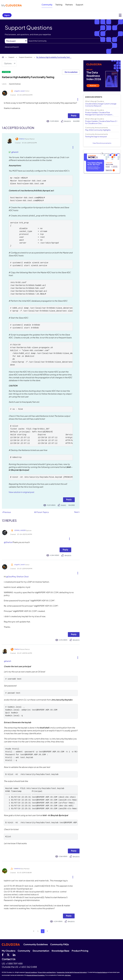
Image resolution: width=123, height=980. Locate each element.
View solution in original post (21, 492)
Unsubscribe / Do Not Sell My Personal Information (72, 972)
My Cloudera (9, 951)
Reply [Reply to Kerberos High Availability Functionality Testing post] (74, 115)
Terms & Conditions (31, 972)
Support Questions (26, 57)
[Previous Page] (34, 931)
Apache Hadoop (15, 84)
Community (47, 5)
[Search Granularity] (16, 41)
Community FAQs (60, 944)
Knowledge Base (60, 951)
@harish (15, 152)
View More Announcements (102, 143)
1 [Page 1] (38, 931)
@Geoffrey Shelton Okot (17, 577)
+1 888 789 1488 (14, 963)
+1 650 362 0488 (28, 967)
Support (79, 5)
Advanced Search (12, 47)
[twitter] (8, 955)
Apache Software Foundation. (36, 975)
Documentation (41, 951)
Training (59, 5)
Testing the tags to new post (96, 136)
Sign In (7, 15)
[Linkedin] (14, 955)
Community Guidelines (36, 944)
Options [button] (8, 63)
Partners (69, 5)
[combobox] (70, 41)
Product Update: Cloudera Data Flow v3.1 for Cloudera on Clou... (101, 122)
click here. (68, 975)
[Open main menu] (120, 15)
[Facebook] (3, 955)
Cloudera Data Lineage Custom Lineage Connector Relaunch (101, 105)
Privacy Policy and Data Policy (47, 972)
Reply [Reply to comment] (69, 499)
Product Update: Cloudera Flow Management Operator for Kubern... (99, 113)
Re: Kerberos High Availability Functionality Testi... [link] (54, 57)
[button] (77, 99)
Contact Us (9, 959)
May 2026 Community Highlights (98, 130)
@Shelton (8, 542)
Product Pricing (80, 951)
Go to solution (71, 72)
